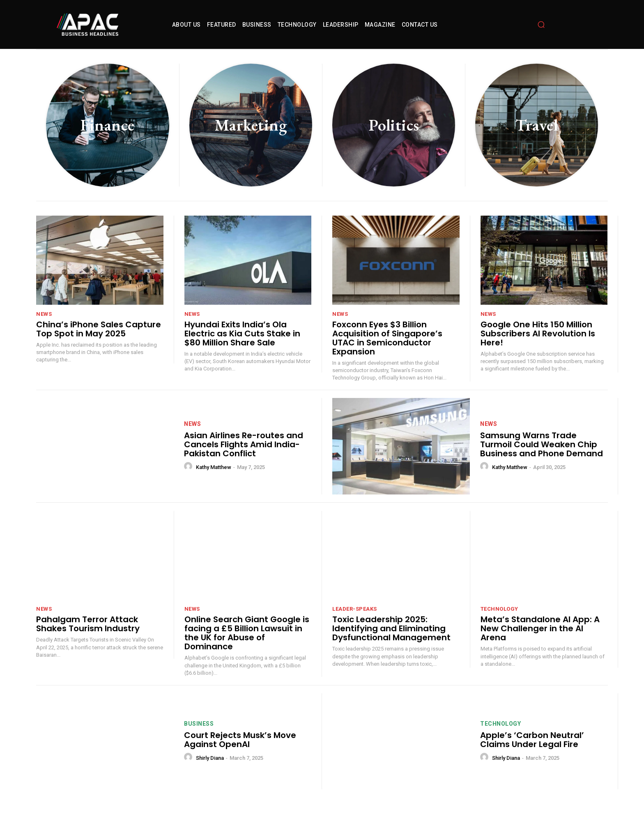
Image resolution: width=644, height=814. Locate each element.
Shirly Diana (210, 758)
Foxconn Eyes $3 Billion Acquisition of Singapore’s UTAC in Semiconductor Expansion (387, 338)
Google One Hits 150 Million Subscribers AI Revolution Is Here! (538, 333)
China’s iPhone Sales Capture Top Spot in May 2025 (99, 329)
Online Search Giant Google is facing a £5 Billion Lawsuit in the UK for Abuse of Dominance (247, 633)
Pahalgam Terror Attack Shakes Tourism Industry (88, 624)
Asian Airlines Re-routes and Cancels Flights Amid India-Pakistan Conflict (244, 444)
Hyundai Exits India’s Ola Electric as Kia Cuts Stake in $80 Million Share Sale (242, 333)
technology (499, 609)
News (44, 314)
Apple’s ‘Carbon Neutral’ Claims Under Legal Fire (532, 740)
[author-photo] (189, 467)
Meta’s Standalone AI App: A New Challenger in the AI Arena (540, 628)
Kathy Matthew (214, 467)
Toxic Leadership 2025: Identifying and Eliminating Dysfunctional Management (391, 628)
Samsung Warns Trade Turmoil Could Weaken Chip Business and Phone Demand (542, 444)
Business (199, 724)
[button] (541, 25)
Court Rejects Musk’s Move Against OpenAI (240, 740)
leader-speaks (355, 609)
